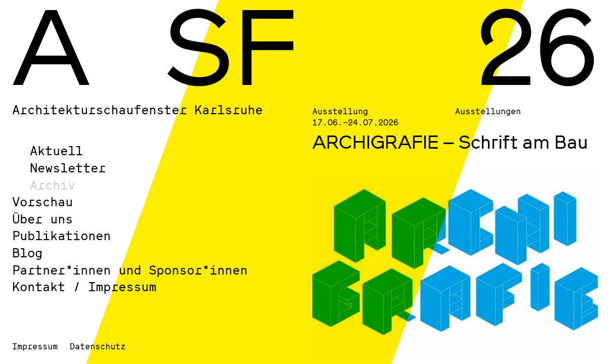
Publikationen (62, 235)
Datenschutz (98, 346)
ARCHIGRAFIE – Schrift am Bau (450, 142)
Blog (27, 253)
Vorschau (43, 201)
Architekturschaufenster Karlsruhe (137, 109)
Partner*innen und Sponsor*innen (130, 270)
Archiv (53, 185)
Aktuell (56, 150)
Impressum (35, 346)
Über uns (43, 219)
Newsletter (68, 168)
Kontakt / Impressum (84, 286)
